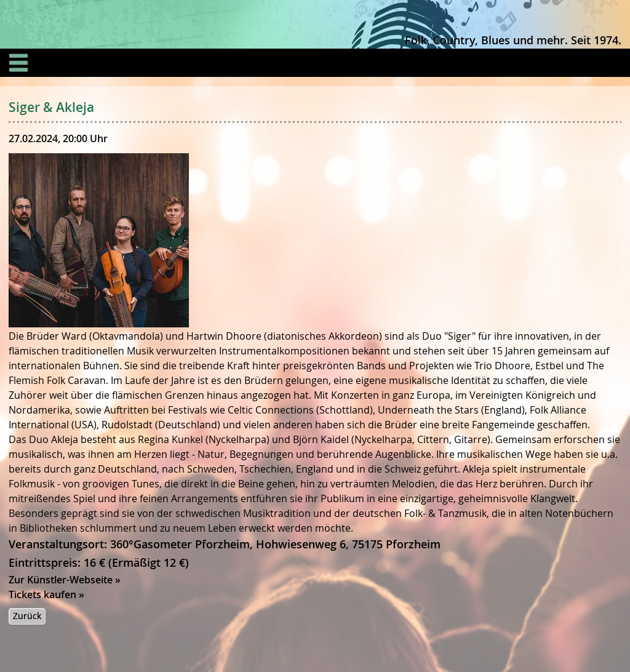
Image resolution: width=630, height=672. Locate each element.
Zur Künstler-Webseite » (65, 580)
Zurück (27, 616)
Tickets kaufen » (46, 594)
